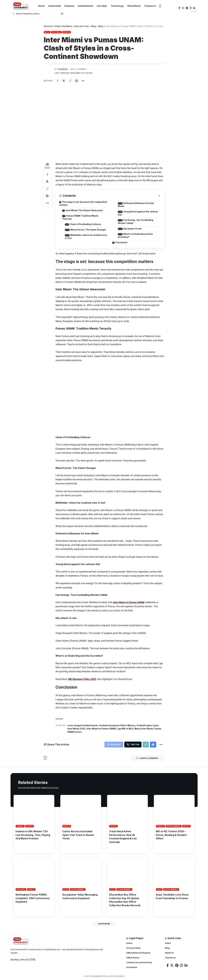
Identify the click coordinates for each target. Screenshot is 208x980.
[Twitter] (183, 8)
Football (56, 32)
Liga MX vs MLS (127, 729)
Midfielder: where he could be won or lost (84, 237)
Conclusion (121, 243)
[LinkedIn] (194, 8)
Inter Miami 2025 (76, 729)
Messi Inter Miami (146, 729)
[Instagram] (191, 8)
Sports (67, 32)
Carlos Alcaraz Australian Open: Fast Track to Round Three (78, 835)
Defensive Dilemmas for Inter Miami (137, 205)
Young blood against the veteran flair (139, 213)
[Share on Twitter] (64, 81)
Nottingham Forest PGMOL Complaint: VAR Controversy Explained (33, 898)
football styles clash (149, 726)
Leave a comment (147, 758)
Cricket (20, 826)
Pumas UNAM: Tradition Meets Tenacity (81, 217)
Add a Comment (79, 69)
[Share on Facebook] (57, 81)
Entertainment (174, 826)
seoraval (63, 69)
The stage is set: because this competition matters (77, 203)
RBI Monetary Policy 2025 (82, 680)
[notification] (160, 6)
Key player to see (134, 229)
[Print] (77, 81)
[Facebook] (179, 8)
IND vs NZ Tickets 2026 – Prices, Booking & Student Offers (171, 835)
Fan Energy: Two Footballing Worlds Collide (136, 222)
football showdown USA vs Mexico (118, 726)
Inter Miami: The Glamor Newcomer (85, 210)
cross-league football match (83, 726)
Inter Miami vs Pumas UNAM (129, 603)
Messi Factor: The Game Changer (89, 230)
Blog (47, 32)
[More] (83, 81)
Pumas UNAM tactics (79, 732)
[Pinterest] (187, 8)
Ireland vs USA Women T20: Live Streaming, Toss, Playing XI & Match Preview (33, 835)
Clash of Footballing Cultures (87, 224)
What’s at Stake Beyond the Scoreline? (136, 236)
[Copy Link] (70, 81)
